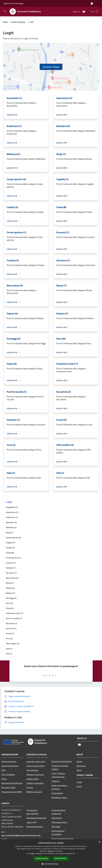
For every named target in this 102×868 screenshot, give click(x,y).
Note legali (56, 827)
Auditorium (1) (12, 517)
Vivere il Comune (18, 22)
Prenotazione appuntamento (32, 812)
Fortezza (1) (11, 568)
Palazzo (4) (10, 588)
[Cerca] (97, 12)
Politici (4, 779)
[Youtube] (83, 11)
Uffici (4, 770)
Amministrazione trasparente (58, 812)
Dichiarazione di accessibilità (58, 833)
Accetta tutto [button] (42, 859)
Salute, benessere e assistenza (59, 787)
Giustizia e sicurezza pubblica (60, 767)
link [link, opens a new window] (74, 854)
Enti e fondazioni (8, 774)
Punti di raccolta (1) (14, 618)
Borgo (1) (10, 532)
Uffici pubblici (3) (13, 644)
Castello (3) (10, 548)
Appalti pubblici (33, 779)
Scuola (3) (10, 633)
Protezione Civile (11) (14, 613)
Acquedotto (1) (12, 507)
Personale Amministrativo (12, 783)
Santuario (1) (11, 628)
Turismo (30, 787)
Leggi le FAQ (31, 822)
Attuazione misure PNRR (12, 792)
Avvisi (79, 770)
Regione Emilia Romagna (14, 3)
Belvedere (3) (11, 522)
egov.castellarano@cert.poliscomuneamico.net (21, 835)
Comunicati (81, 766)
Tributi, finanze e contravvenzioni (58, 775)
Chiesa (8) (10, 553)
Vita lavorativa (32, 770)
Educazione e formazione (62, 761)
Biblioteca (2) (11, 527)
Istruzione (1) (11, 573)
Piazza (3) (10, 608)
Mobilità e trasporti (34, 792)
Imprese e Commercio (35, 774)
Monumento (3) (12, 578)
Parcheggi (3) (11, 598)
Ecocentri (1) (11, 563)
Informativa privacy (59, 822)
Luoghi (79, 782)
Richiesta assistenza (35, 827)
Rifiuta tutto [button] (61, 858)
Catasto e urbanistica (35, 783)
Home (5, 22)
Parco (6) (9, 603)
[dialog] (51, 854)
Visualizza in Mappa (51, 67)
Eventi (79, 786)
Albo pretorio (57, 818)
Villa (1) (9, 654)
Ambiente (55, 781)
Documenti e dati (8, 787)
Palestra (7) (10, 593)
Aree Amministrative (10, 766)
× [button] (99, 842)
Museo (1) (10, 583)
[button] (51, 864)
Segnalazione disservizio (36, 818)
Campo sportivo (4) (13, 538)
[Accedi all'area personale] (92, 4)
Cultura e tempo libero (36, 766)
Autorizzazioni (57, 793)
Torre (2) (9, 638)
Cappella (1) (11, 543)
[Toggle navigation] (5, 11)
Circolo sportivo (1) (13, 558)
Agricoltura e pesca (59, 797)
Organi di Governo (9, 761)
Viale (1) (9, 649)
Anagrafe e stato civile (36, 761)
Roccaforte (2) (11, 623)
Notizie (79, 761)
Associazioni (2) (12, 512)
